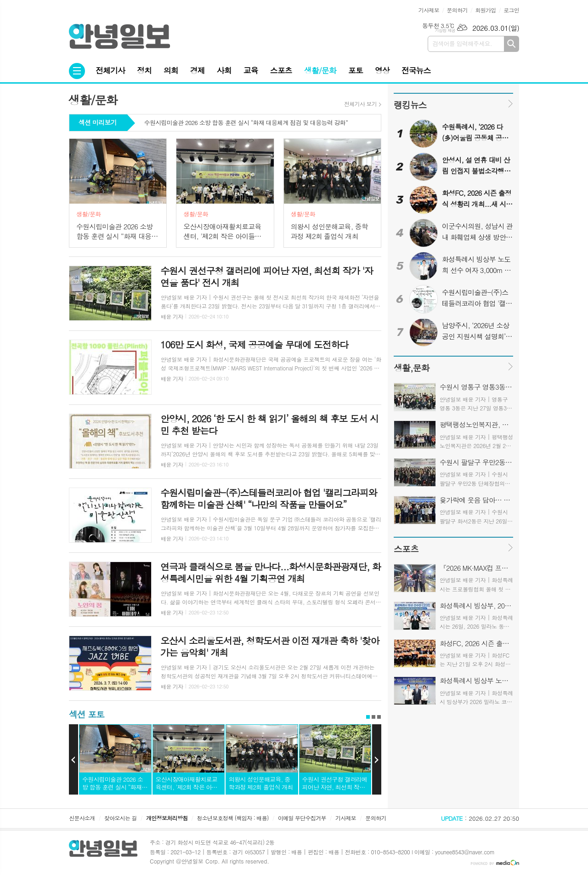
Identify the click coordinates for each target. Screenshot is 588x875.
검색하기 (512, 44)
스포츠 (281, 70)
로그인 (511, 10)
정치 (144, 70)
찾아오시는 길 (121, 818)
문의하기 (457, 10)
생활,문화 (411, 367)
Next (377, 760)
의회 (171, 70)
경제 (198, 70)
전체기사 (110, 70)
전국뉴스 (416, 70)
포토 (356, 70)
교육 (251, 70)
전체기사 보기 (360, 104)
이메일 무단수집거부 (302, 818)
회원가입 (485, 10)
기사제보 (429, 10)
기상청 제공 (445, 31)
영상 (382, 70)
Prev (73, 760)
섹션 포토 (87, 714)
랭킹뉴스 (410, 105)
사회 (224, 70)
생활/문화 (320, 70)
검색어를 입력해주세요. (462, 43)
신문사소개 (82, 818)
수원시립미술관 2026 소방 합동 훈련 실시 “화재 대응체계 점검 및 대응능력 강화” (246, 123)
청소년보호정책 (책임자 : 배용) (233, 818)
